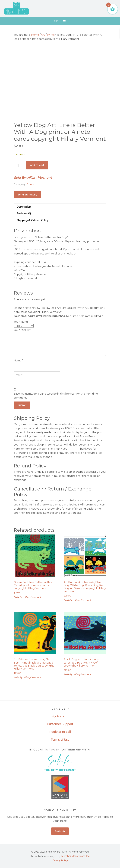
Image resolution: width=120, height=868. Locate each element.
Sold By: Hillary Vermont (33, 178)
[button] (58, 21)
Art (43, 35)
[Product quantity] (19, 165)
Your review (22, 330)
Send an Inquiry (27, 195)
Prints (51, 35)
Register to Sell (60, 732)
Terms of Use (60, 740)
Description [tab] (24, 207)
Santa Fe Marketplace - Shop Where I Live (16, 9)
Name (18, 361)
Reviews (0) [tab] (24, 214)
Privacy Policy (60, 861)
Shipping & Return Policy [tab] (32, 220)
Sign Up (60, 831)
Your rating (22, 322)
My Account (60, 716)
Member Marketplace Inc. (76, 856)
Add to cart (37, 165)
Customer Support (60, 724)
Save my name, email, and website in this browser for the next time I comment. (57, 396)
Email (18, 375)
